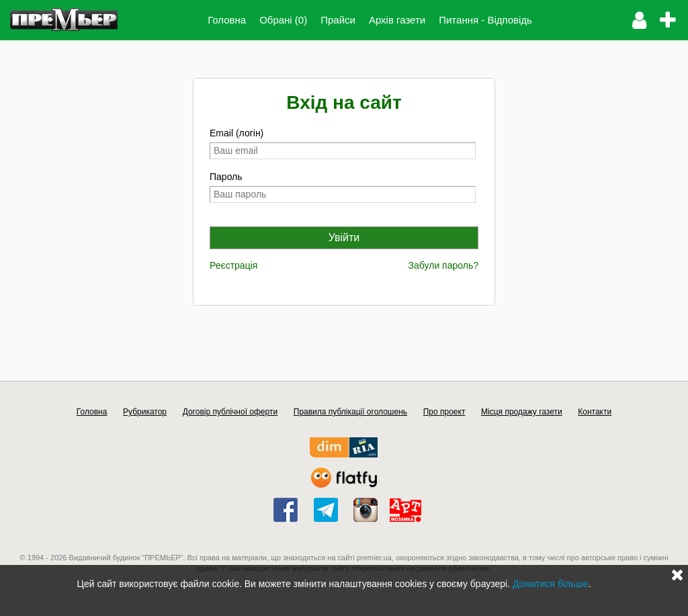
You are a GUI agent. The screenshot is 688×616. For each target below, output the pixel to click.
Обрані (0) (283, 20)
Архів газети (397, 20)
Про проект (444, 412)
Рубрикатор (145, 412)
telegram (326, 510)
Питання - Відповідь (485, 20)
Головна (227, 20)
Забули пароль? (443, 265)
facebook (286, 510)
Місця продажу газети (522, 412)
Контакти (595, 412)
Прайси (338, 20)
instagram (365, 510)
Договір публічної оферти (230, 412)
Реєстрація (233, 265)
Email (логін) (236, 133)
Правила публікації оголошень (350, 412)
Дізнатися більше (551, 584)
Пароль (226, 177)
